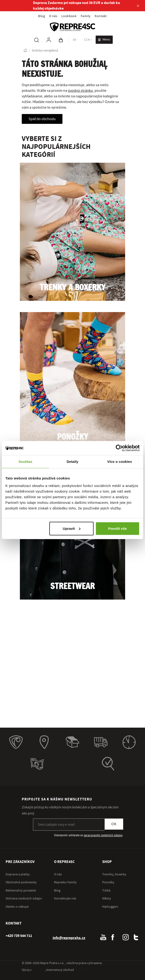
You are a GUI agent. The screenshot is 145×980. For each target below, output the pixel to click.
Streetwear (72, 587)
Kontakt (101, 16)
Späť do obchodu (42, 119)
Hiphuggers (110, 907)
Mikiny (107, 899)
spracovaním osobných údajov (103, 835)
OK (114, 824)
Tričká (106, 891)
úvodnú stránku (80, 91)
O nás (53, 16)
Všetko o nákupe (17, 907)
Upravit (72, 528)
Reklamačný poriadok (21, 891)
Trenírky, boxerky (114, 874)
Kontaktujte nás (65, 899)
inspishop (82, 970)
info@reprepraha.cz (69, 938)
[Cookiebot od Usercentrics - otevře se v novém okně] (119, 448)
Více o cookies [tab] (120, 462)
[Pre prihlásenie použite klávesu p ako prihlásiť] (49, 40)
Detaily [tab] (72, 462)
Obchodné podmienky (21, 882)
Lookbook (69, 16)
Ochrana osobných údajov (24, 899)
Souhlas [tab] (25, 462)
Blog (42, 16)
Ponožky (73, 437)
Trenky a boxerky (73, 288)
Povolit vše (118, 528)
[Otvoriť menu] (104, 40)
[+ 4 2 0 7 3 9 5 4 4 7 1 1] (19, 936)
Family (86, 16)
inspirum (38, 970)
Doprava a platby (18, 874)
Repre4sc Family (65, 882)
